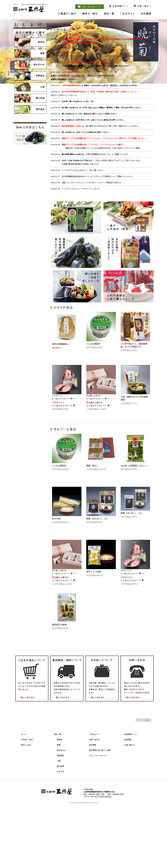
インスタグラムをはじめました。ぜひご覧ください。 (83, 230)
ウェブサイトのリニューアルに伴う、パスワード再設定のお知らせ (94, 242)
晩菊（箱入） (92, 525)
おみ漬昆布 (93, 403)
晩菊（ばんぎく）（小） (98, 578)
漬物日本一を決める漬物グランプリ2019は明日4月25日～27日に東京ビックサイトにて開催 (95, 208)
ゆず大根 (56, 578)
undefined (79, 81)
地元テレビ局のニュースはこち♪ (64, 155)
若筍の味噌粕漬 (61, 404)
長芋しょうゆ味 (93, 631)
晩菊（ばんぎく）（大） (132, 573)
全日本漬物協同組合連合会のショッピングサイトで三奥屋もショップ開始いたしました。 (98, 236)
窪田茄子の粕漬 (59, 684)
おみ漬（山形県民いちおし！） (135, 525)
